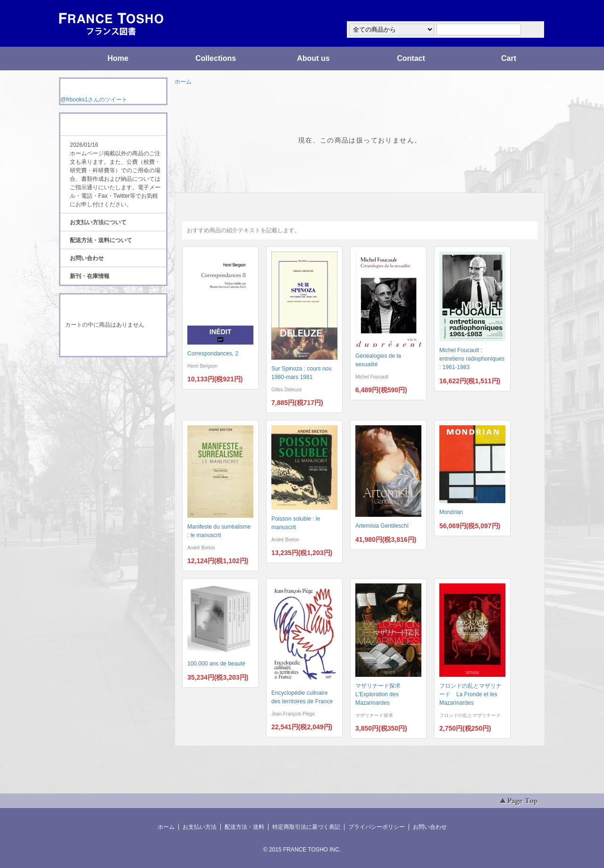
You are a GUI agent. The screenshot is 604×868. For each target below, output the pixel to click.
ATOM (104, 383)
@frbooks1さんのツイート (94, 100)
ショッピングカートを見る (113, 344)
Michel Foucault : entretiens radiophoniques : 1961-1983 (472, 359)
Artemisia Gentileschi (382, 526)
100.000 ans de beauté (216, 664)
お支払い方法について (98, 222)
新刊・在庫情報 (90, 276)
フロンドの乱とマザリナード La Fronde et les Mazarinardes (470, 694)
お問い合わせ (87, 258)
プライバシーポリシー (377, 827)
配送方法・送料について (101, 240)
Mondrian (451, 512)
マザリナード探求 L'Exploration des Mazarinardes (381, 694)
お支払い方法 (200, 827)
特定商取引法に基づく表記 (306, 827)
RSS (98, 375)
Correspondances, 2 (213, 354)
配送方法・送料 (244, 827)
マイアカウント (517, 11)
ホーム (183, 82)
